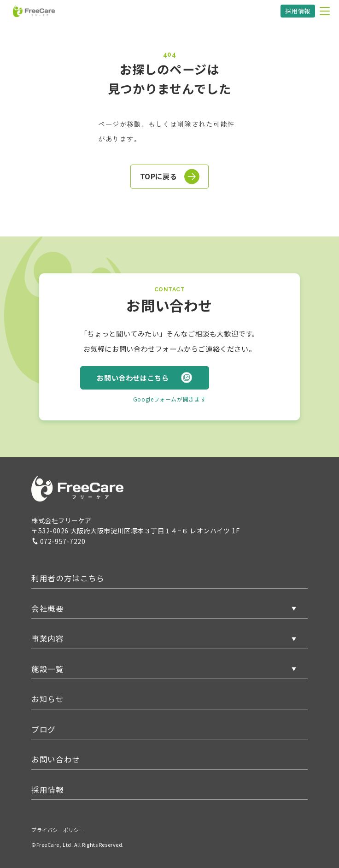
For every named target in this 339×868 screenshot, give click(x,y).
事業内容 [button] (48, 638)
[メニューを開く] (325, 11)
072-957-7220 (58, 541)
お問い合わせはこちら (144, 378)
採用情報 (298, 11)
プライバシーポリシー (58, 830)
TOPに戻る (170, 177)
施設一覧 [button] (48, 669)
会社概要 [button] (48, 608)
